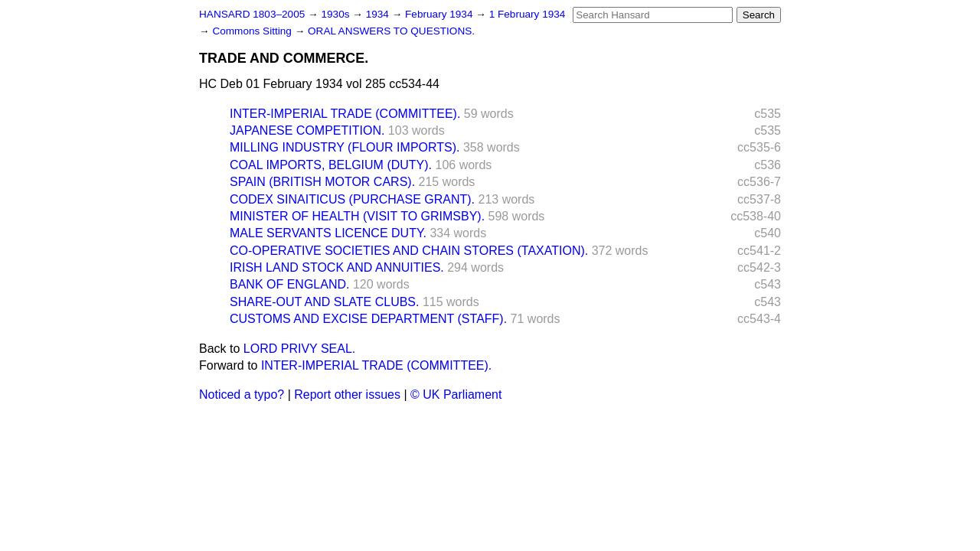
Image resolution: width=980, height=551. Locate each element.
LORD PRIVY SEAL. (299, 349)
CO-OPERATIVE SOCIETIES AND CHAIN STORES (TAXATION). (409, 251)
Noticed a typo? (242, 395)
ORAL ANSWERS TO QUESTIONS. (391, 31)
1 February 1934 (528, 14)
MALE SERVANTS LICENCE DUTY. (328, 233)
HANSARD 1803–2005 (252, 14)
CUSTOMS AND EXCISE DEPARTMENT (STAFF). (368, 319)
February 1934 (440, 14)
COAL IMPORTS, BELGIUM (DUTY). (331, 165)
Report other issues (347, 395)
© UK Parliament (456, 395)
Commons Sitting (253, 31)
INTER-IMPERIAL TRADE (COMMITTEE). (345, 114)
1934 (379, 14)
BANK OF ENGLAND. (289, 284)
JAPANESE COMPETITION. (307, 130)
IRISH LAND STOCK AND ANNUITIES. (337, 267)
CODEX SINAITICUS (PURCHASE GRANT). (352, 199)
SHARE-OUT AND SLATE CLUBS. (324, 302)
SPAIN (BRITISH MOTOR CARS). (322, 182)
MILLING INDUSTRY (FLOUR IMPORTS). (345, 147)
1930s (336, 14)
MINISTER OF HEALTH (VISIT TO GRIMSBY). (357, 216)
